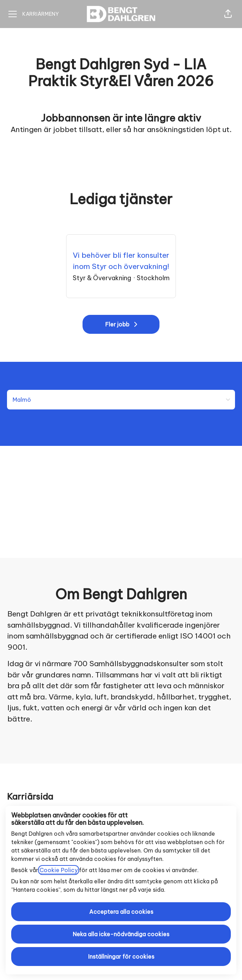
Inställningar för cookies (121, 957)
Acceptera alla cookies (121, 912)
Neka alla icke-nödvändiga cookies (121, 934)
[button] (228, 14)
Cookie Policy (59, 870)
